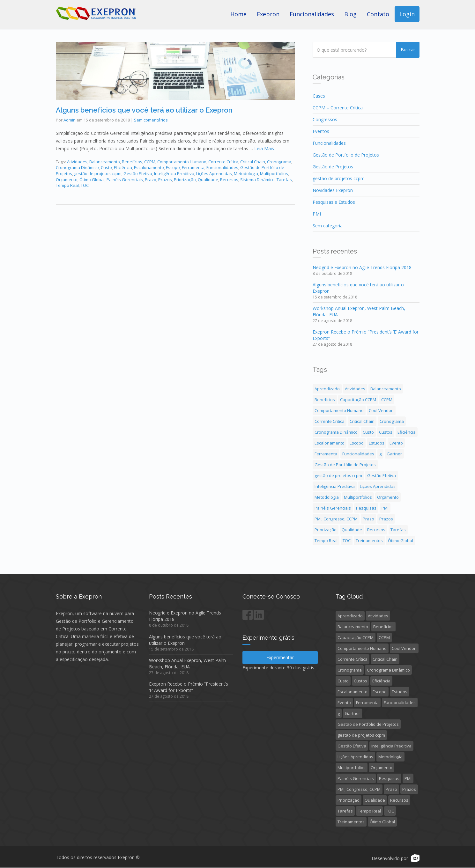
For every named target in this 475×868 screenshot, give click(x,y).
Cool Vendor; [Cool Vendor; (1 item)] (381, 410)
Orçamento (67, 180)
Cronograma (279, 162)
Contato (378, 14)
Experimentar (280, 657)
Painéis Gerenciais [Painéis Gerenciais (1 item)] (333, 508)
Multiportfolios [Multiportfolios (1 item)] (358, 497)
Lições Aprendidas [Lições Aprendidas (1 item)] (378, 486)
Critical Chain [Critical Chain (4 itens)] (362, 421)
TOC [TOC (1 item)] (347, 541)
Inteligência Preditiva (174, 173)
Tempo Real (67, 185)
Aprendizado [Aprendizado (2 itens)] (327, 389)
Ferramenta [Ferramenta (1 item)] (326, 454)
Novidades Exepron (333, 190)
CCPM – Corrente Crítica (338, 108)
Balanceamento (105, 162)
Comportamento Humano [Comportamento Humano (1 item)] (339, 410)
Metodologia (246, 173)
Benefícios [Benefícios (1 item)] (325, 400)
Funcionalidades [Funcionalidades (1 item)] (358, 454)
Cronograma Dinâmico (77, 167)
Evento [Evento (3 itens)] (396, 443)
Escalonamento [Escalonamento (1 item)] (330, 443)
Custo (106, 167)
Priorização (185, 180)
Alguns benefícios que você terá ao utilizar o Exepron (144, 110)
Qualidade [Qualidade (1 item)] (352, 530)
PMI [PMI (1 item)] (385, 508)
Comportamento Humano (182, 162)
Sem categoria (328, 226)
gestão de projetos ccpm (98, 173)
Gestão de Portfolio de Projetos (346, 155)
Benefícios (132, 162)
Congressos (325, 119)
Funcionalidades (312, 14)
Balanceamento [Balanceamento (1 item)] (386, 389)
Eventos (321, 131)
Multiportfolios (274, 173)
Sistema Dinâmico (257, 180)
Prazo (151, 180)
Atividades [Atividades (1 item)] (355, 389)
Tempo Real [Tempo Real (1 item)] (326, 541)
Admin (70, 120)
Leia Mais (264, 148)
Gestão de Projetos (333, 167)
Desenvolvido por (390, 859)
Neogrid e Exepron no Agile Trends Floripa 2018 (362, 267)
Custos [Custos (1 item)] (386, 432)
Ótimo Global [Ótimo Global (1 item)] (401, 541)
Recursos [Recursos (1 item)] (376, 530)
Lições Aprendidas (214, 173)
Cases (319, 96)
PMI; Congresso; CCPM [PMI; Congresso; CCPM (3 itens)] (336, 519)
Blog (350, 14)
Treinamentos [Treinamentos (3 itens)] (369, 541)
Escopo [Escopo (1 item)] (357, 443)
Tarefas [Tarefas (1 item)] (398, 530)
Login (407, 14)
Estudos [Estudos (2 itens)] (377, 443)
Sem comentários (151, 120)
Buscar (408, 50)
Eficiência (123, 167)
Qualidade (208, 180)
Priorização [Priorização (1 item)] (326, 530)
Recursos (229, 180)
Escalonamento (149, 167)
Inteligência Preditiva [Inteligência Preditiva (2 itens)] (335, 486)
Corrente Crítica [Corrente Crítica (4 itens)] (330, 421)
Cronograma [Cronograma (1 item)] (392, 421)
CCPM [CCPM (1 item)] (387, 400)
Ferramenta (193, 167)
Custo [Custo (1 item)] (368, 432)
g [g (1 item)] (380, 454)
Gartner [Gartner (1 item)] (394, 454)
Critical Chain (253, 162)
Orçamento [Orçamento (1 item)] (388, 497)
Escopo (173, 167)
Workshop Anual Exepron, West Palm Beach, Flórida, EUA (187, 663)
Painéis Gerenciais (125, 180)
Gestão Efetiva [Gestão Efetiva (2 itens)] (382, 475)
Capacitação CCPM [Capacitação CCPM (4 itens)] (358, 400)
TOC (85, 185)
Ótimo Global (92, 180)
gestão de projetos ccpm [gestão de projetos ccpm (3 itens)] (338, 475)
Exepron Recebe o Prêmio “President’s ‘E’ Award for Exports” (189, 687)
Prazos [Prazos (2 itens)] (386, 519)
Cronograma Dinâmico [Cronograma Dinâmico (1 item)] (336, 432)
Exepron (268, 14)
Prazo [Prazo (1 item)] (368, 519)
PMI (317, 214)
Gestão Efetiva (138, 173)
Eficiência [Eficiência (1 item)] (407, 432)
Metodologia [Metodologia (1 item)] (327, 497)
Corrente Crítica (223, 162)
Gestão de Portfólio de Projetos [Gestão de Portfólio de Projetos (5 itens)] (345, 465)
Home (238, 14)
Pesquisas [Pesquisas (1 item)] (366, 508)
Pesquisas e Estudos (334, 202)
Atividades (77, 162)
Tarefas (284, 180)
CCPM (150, 162)
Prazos (165, 180)
